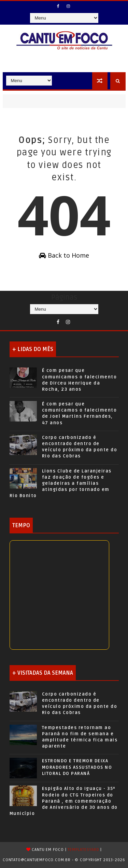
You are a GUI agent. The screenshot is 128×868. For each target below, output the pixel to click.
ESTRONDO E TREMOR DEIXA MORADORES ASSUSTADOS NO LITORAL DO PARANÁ (77, 767)
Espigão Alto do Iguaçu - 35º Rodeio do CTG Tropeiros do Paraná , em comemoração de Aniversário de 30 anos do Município (64, 801)
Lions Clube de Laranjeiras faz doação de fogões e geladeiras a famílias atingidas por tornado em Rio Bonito (61, 484)
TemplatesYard (83, 850)
